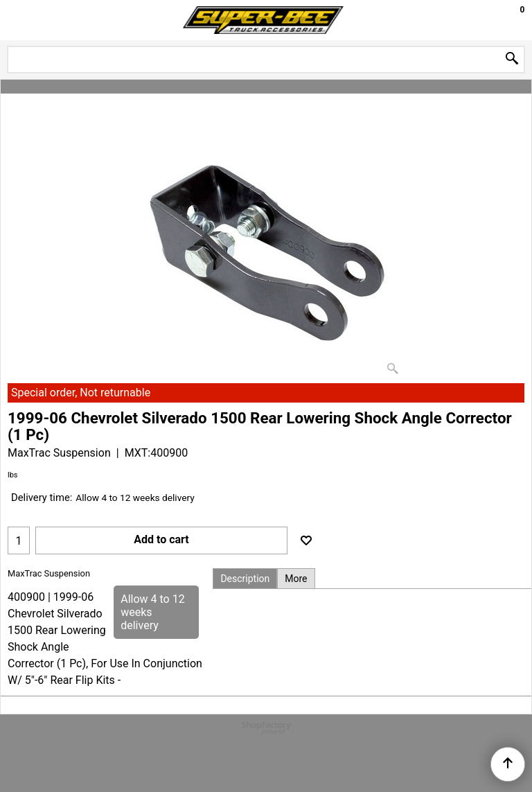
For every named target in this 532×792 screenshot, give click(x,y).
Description (245, 579)
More (296, 579)
